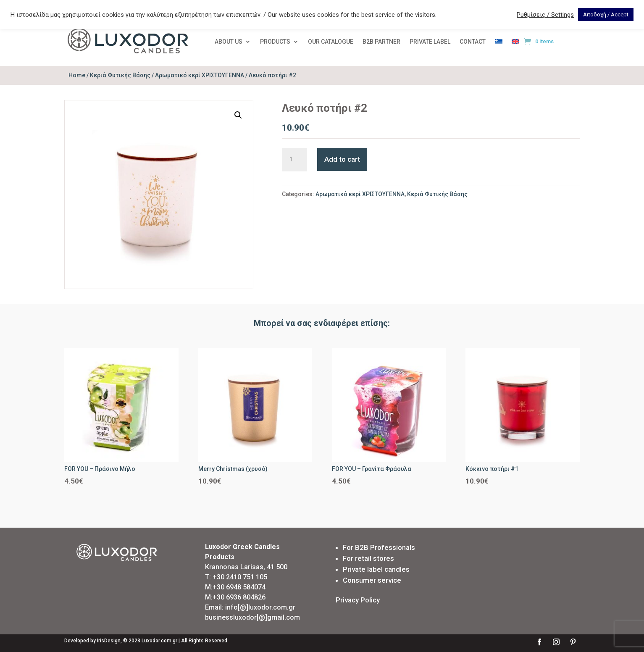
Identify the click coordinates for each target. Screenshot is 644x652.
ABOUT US (229, 42)
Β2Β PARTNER (381, 42)
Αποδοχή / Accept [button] (606, 14)
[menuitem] (499, 43)
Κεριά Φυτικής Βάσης (120, 75)
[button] (238, 115)
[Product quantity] (294, 160)
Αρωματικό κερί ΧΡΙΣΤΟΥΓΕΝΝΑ (200, 75)
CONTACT (473, 42)
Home (77, 75)
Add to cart (342, 159)
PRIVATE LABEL (430, 42)
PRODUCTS (275, 42)
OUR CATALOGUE (331, 42)
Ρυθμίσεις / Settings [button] (545, 15)
